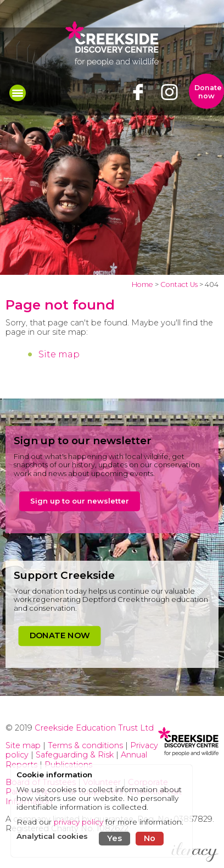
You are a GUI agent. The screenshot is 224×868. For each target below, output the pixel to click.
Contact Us (179, 284)
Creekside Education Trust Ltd (94, 728)
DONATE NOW (60, 635)
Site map (59, 354)
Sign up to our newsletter (80, 501)
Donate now (208, 92)
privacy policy (79, 822)
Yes (114, 838)
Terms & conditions (85, 745)
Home (142, 284)
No (150, 838)
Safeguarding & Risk (75, 755)
